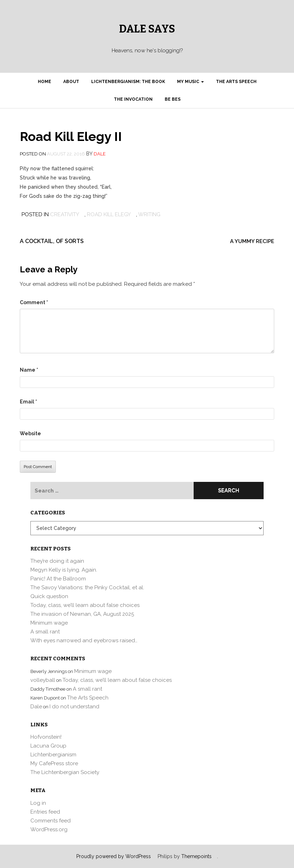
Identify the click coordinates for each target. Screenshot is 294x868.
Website (30, 433)
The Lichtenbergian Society (65, 772)
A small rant (45, 632)
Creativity (65, 214)
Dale (100, 154)
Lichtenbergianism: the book (128, 82)
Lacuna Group (48, 746)
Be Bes (173, 99)
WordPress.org (49, 829)
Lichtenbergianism (53, 755)
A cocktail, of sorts (52, 241)
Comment (34, 302)
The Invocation (133, 99)
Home (45, 82)
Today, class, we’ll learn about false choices (85, 605)
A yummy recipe (252, 241)
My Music (190, 82)
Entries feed (45, 812)
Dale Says (147, 29)
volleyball (43, 680)
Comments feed (51, 821)
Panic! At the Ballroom (58, 579)
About (71, 82)
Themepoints (196, 856)
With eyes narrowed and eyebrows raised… (84, 640)
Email (28, 402)
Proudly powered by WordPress (114, 856)
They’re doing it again (57, 561)
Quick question (49, 596)
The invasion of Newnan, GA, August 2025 (82, 614)
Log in (38, 803)
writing (149, 214)
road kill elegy (109, 214)
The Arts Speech (236, 82)
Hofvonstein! (46, 737)
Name (29, 370)
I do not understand (74, 707)
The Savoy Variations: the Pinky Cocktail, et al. (87, 587)
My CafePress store (54, 763)
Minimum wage (49, 623)
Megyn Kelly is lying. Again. (64, 570)
